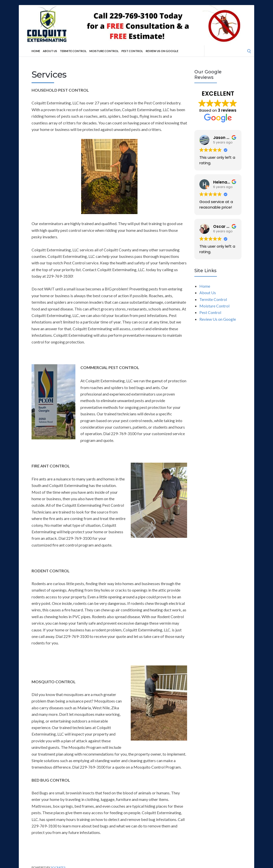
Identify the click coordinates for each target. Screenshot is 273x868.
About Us (50, 51)
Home (36, 51)
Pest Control (132, 51)
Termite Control (73, 51)
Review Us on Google (162, 51)
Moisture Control (104, 51)
